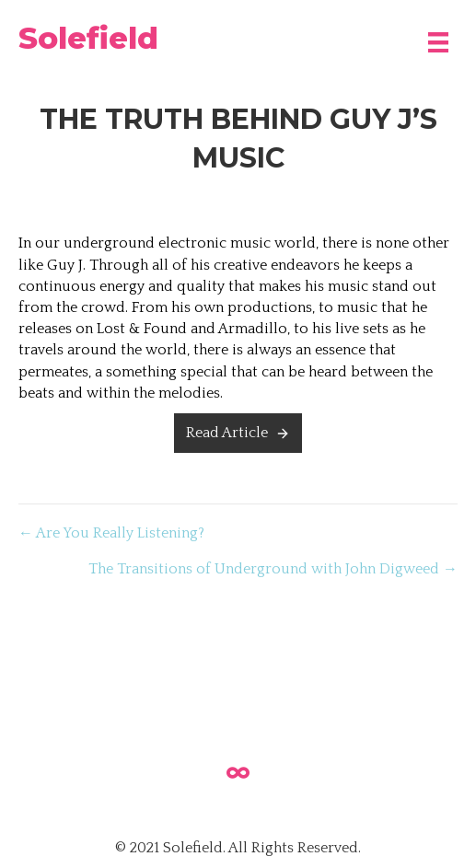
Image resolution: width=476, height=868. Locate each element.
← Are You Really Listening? (111, 533)
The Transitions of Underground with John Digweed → (273, 569)
